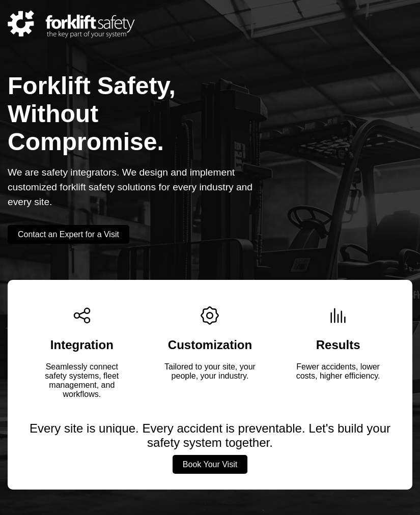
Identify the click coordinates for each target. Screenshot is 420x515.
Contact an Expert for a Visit (68, 234)
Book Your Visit (210, 464)
